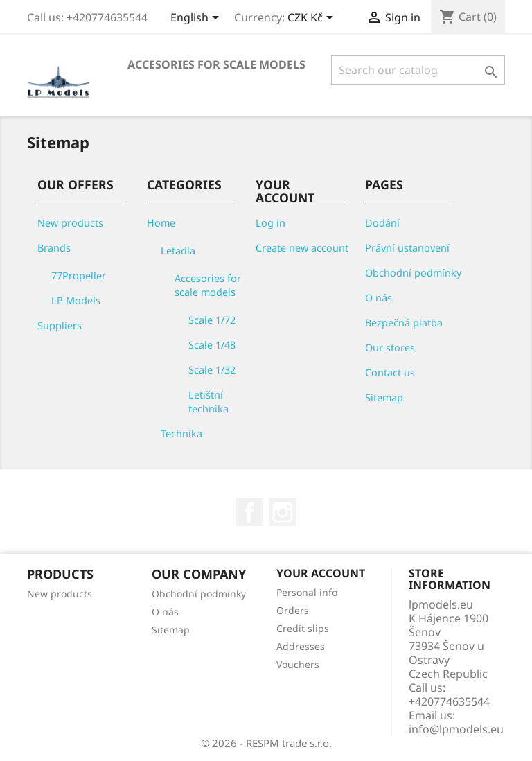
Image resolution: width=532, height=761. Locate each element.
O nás (379, 298)
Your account (321, 573)
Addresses (301, 646)
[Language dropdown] (197, 19)
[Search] (418, 70)
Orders (293, 610)
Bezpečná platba (404, 323)
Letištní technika (209, 402)
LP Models (76, 300)
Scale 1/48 (212, 345)
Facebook (249, 512)
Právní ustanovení (407, 248)
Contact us (390, 373)
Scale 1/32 (212, 370)
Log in (271, 223)
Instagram (283, 512)
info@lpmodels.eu (456, 729)
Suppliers (60, 325)
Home (161, 223)
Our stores (390, 348)
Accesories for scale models (216, 64)
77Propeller (79, 275)
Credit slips (303, 628)
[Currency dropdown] (313, 19)
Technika (181, 434)
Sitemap (384, 397)
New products (70, 223)
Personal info (307, 592)
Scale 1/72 (212, 320)
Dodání (382, 223)
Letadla (178, 251)
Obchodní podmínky (413, 273)
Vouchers (298, 664)
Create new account (302, 248)
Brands (54, 248)
